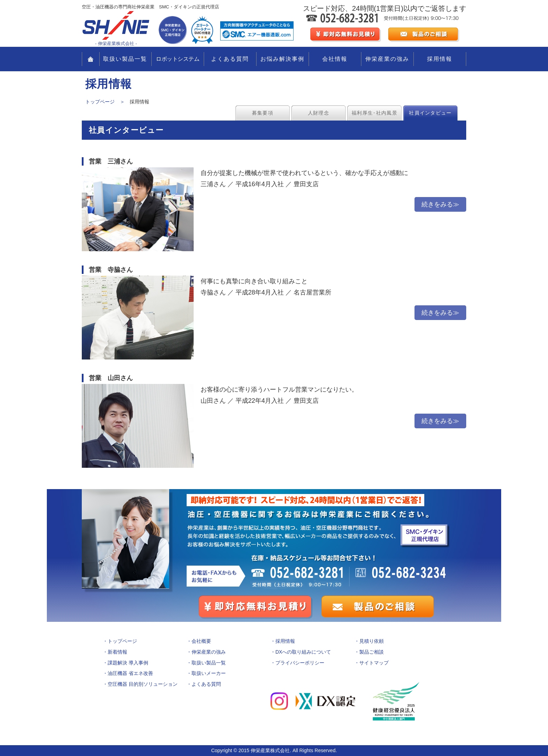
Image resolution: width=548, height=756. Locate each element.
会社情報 (335, 59)
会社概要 (201, 641)
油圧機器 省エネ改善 (130, 673)
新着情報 (117, 652)
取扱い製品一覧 (125, 59)
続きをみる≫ (440, 204)
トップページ (122, 641)
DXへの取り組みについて (303, 652)
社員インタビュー (430, 113)
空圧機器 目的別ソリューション (143, 684)
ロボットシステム (178, 59)
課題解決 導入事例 (128, 663)
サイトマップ (374, 663)
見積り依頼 (372, 641)
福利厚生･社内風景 (374, 113)
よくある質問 (230, 59)
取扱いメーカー (209, 673)
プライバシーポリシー (300, 663)
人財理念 (319, 113)
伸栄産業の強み (387, 59)
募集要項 (263, 113)
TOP (91, 59)
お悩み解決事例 (282, 59)
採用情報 (440, 59)
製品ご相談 (372, 652)
